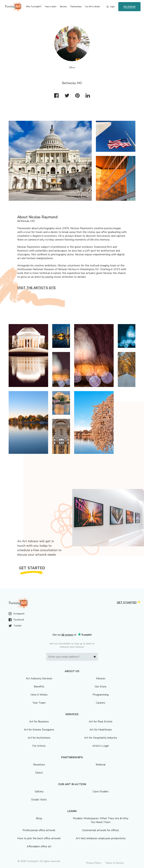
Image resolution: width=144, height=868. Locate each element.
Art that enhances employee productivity (101, 838)
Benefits (39, 687)
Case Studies (101, 792)
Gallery (39, 792)
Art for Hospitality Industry (101, 738)
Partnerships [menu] (76, 7)
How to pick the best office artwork (39, 838)
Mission (101, 678)
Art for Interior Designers (39, 730)
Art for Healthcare (101, 730)
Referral (101, 765)
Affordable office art (39, 846)
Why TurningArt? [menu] (34, 7)
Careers (101, 703)
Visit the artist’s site (36, 288)
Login (113, 7)
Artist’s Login (101, 746)
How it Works (39, 695)
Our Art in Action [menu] (93, 7)
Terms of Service (115, 863)
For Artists (39, 746)
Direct (39, 773)
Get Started (129, 6)
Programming (101, 695)
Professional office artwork (39, 830)
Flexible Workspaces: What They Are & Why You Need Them (101, 820)
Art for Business (39, 722)
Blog (39, 818)
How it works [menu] (51, 7)
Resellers (39, 765)
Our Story (101, 687)
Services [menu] (63, 7)
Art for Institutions (39, 738)
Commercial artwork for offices (101, 830)
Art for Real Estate (101, 722)
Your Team (39, 703)
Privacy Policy (94, 863)
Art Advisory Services (39, 678)
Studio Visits (39, 800)
